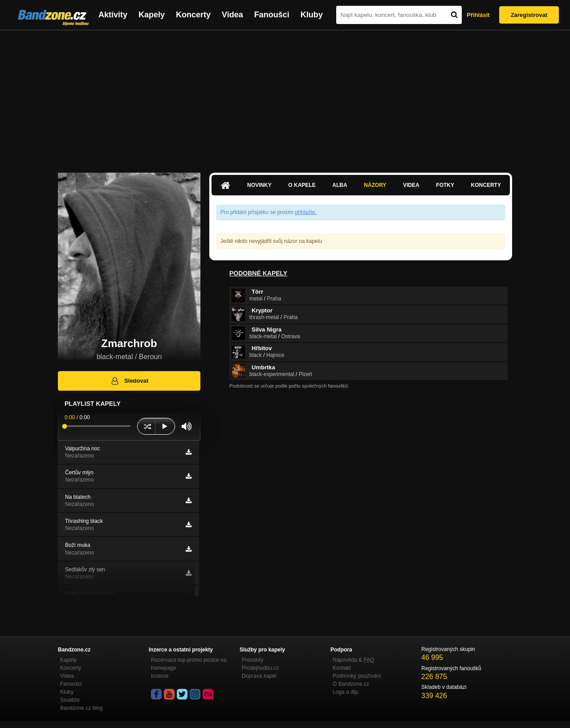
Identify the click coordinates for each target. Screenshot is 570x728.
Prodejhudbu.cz (260, 668)
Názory (375, 185)
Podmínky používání (357, 676)
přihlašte (305, 212)
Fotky (445, 185)
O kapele (302, 185)
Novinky (259, 185)
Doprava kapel (259, 676)
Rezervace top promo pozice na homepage (189, 664)
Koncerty (193, 15)
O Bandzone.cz (351, 684)
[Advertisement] (285, 97)
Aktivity (113, 15)
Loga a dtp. (346, 692)
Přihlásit (478, 15)
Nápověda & (353, 660)
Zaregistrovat (529, 15)
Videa (232, 15)
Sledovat (129, 381)
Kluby (312, 15)
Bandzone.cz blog (81, 708)
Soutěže (70, 700)
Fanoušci (272, 15)
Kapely (152, 15)
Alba (340, 185)
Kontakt (342, 668)
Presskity (253, 660)
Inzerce (160, 676)
